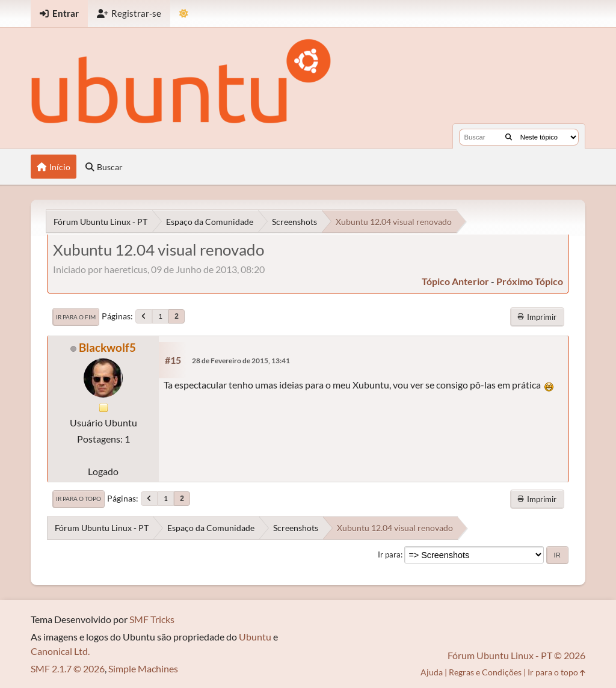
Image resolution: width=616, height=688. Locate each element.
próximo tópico (530, 281)
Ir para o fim (76, 317)
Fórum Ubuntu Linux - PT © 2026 (516, 655)
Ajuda (432, 672)
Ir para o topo (79, 499)
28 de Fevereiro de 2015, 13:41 (241, 361)
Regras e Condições (485, 672)
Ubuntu (255, 637)
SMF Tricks (152, 619)
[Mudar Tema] (184, 14)
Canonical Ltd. (60, 651)
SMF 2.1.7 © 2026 (68, 668)
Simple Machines (143, 668)
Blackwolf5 (107, 347)
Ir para (389, 554)
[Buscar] (509, 137)
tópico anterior (455, 281)
